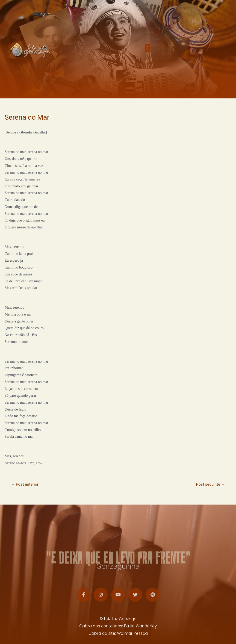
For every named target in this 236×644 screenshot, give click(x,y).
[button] (147, 50)
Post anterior (25, 484)
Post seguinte (211, 484)
